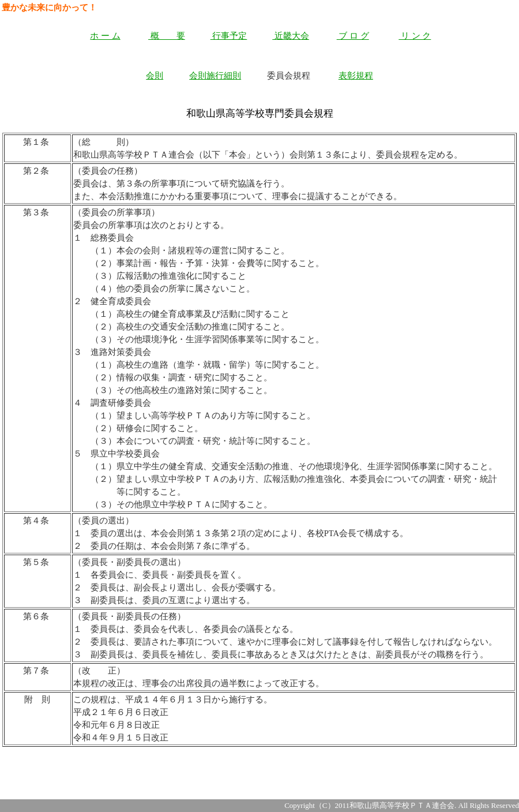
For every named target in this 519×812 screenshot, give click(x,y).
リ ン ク (415, 36)
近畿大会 (291, 36)
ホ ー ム (105, 36)
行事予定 (229, 36)
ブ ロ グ (353, 36)
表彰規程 (356, 76)
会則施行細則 (215, 76)
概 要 (167, 36)
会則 (155, 76)
